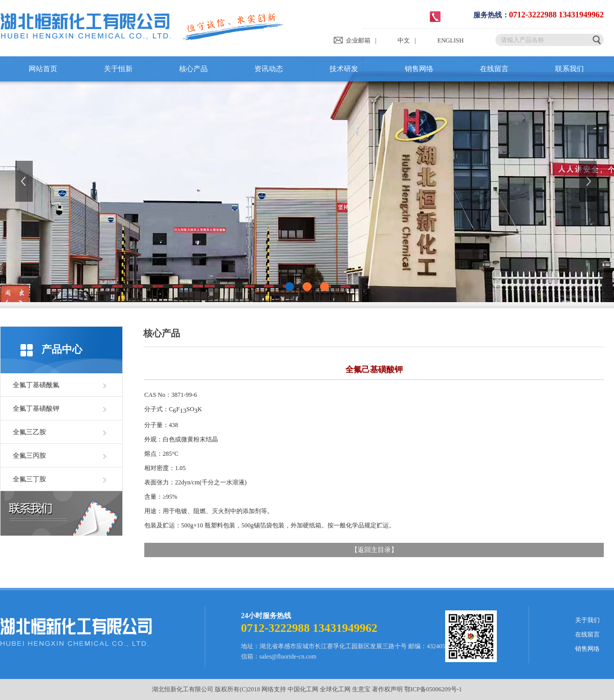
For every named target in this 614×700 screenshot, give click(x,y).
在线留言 (494, 69)
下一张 (589, 181)
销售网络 (419, 69)
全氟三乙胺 (29, 432)
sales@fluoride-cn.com (288, 656)
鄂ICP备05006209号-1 (433, 689)
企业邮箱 (352, 40)
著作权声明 (387, 689)
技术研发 (344, 69)
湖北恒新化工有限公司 (183, 689)
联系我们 (569, 69)
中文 (395, 40)
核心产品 (193, 69)
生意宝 (361, 689)
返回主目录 (374, 550)
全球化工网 (335, 689)
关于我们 (587, 620)
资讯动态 (269, 69)
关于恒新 (118, 69)
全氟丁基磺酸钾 (36, 408)
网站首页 (43, 69)
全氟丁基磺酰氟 (36, 385)
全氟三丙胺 (29, 455)
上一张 (25, 181)
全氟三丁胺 (29, 479)
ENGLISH (442, 40)
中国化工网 (303, 689)
